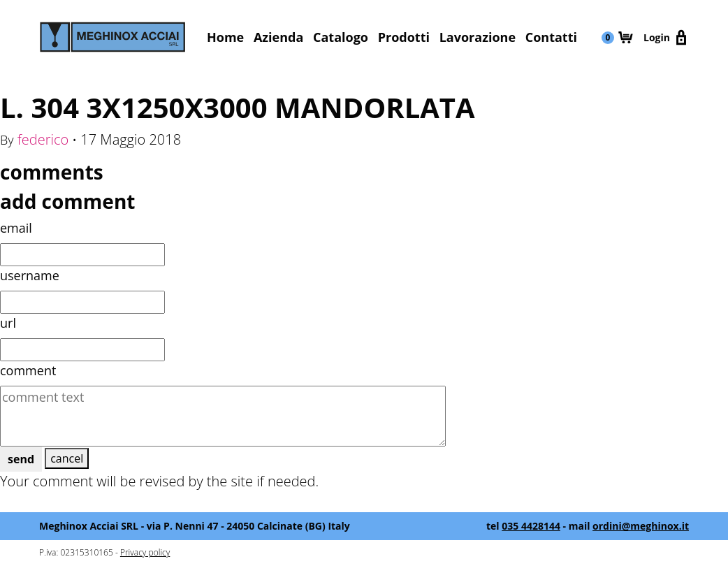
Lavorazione (478, 37)
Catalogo (341, 37)
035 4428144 (531, 526)
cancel (67, 458)
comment (28, 370)
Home (225, 37)
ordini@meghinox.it (641, 526)
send (21, 459)
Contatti (551, 37)
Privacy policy (145, 552)
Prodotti (404, 37)
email (16, 228)
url (8, 323)
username (30, 275)
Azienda (278, 37)
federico (43, 139)
